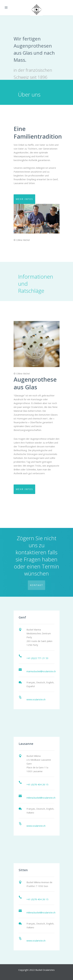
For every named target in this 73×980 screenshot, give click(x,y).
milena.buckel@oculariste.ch (41, 798)
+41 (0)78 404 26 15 (37, 784)
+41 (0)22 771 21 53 (37, 658)
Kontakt (37, 585)
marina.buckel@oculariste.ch (41, 671)
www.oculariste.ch (36, 699)
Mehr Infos (24, 199)
